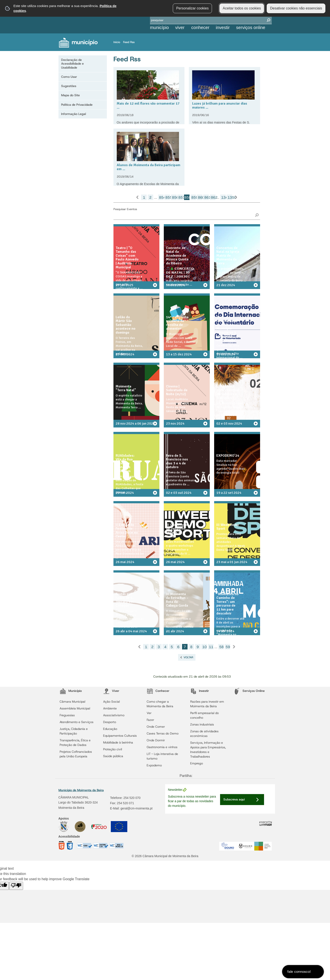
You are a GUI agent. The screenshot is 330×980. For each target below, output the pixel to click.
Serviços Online (251, 27)
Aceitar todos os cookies (242, 8)
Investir (223, 27)
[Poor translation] (16, 886)
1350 (230, 197)
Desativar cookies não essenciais (296, 8)
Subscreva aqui (234, 799)
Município (159, 27)
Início (118, 42)
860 (200, 197)
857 (181, 197)
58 (221, 647)
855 (168, 197)
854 (161, 197)
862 (213, 197)
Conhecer (200, 27)
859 (194, 197)
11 (211, 647)
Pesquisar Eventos (125, 209)
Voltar (188, 657)
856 (174, 197)
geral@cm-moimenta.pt (137, 808)
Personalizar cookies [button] (192, 8)
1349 (223, 197)
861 (207, 197)
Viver (180, 27)
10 (204, 647)
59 (228, 647)
